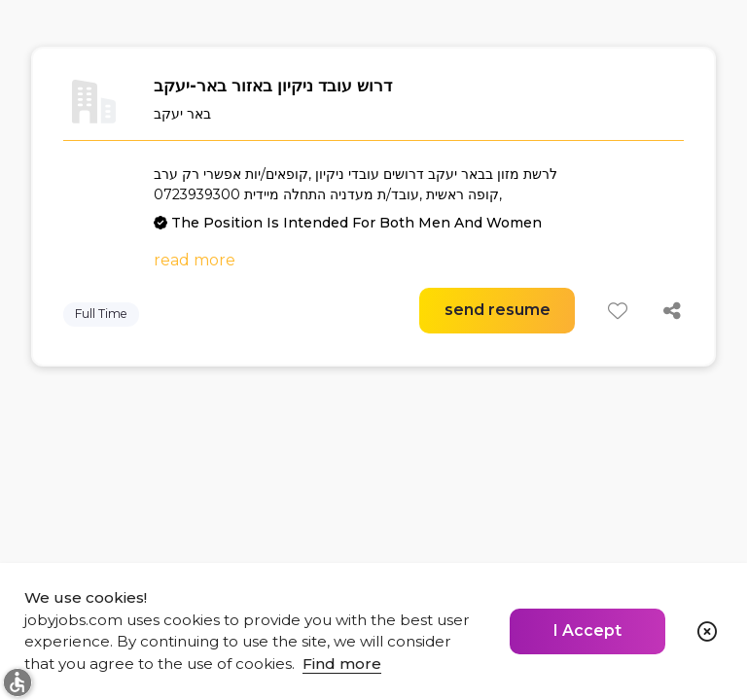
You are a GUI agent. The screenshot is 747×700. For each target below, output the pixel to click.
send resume (498, 310)
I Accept (587, 630)
